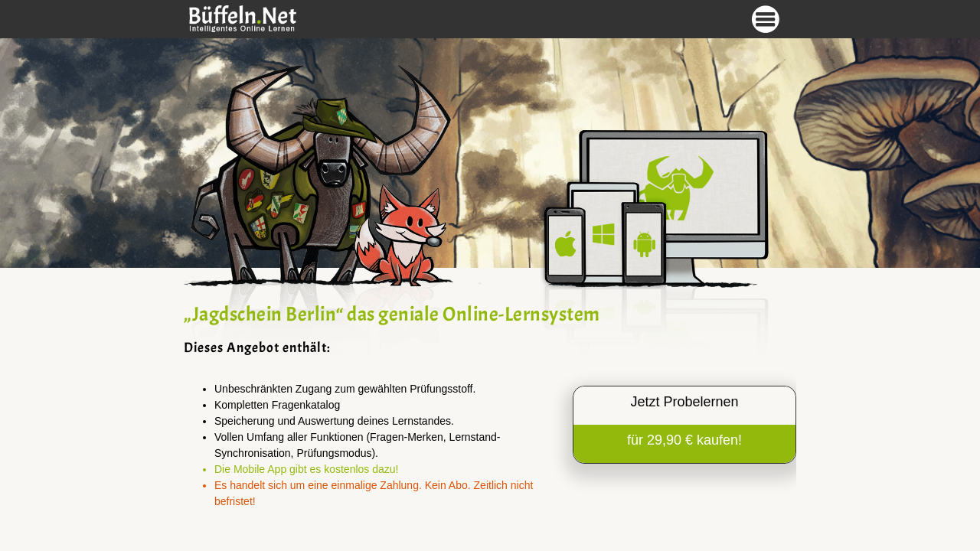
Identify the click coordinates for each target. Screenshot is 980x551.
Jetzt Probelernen (684, 402)
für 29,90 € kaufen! (684, 440)
